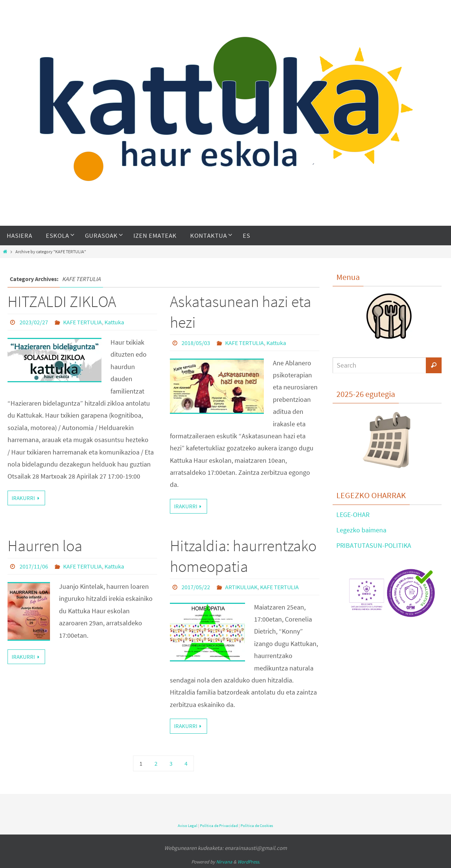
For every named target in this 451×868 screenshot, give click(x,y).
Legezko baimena (361, 530)
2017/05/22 (196, 587)
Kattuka (114, 322)
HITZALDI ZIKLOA (62, 301)
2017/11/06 (34, 566)
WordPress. (249, 862)
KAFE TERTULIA (82, 322)
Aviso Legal (188, 825)
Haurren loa (45, 546)
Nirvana (224, 862)
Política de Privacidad (219, 825)
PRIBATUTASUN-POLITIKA (374, 545)
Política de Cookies (257, 825)
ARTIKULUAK (241, 587)
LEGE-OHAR (353, 515)
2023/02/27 (34, 322)
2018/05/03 (196, 343)
